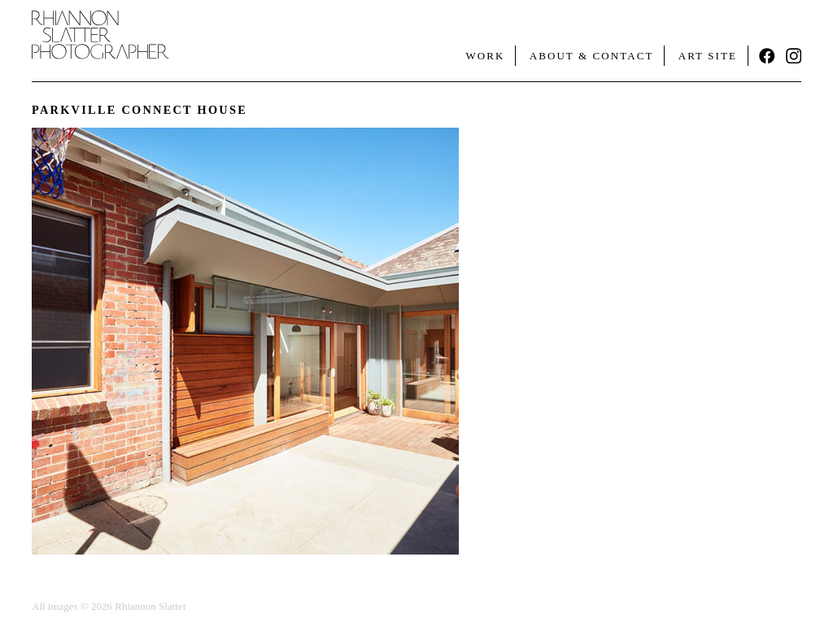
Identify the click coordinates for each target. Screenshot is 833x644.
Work (485, 56)
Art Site (708, 56)
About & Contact (592, 56)
